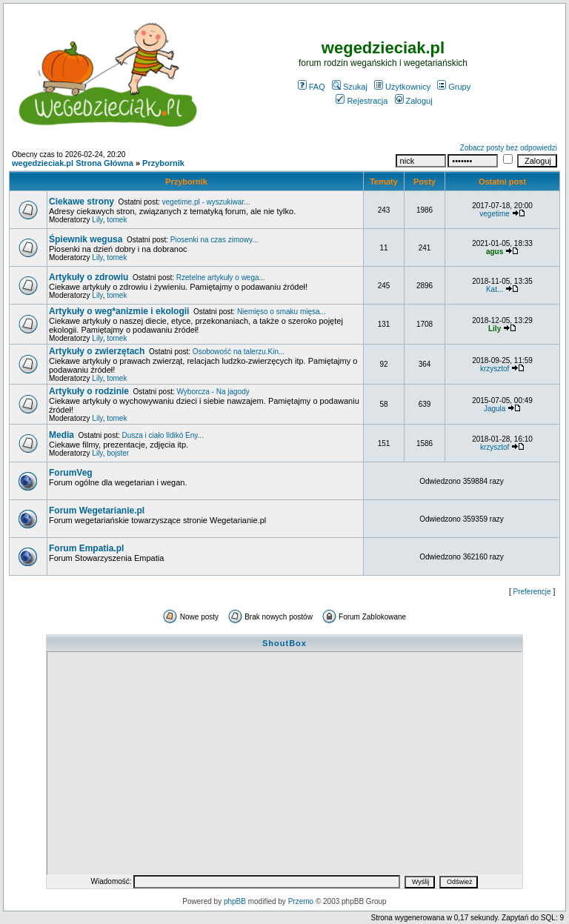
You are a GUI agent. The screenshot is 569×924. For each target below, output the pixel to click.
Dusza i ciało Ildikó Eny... (163, 435)
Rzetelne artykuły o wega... (221, 277)
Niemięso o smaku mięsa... (282, 312)
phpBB (235, 901)
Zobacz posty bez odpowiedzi (509, 148)
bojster (118, 453)
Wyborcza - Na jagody (213, 392)
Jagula (495, 409)
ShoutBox (284, 643)
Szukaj (350, 87)
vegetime (495, 214)
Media (61, 435)
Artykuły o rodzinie (89, 391)
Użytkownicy (402, 87)
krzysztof (495, 369)
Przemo (301, 901)
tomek (117, 220)
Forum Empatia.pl (86, 548)
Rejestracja (362, 101)
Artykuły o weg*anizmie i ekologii (119, 311)
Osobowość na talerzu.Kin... (239, 352)
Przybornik (163, 163)
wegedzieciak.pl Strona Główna (73, 163)
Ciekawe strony (81, 202)
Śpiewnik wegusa (86, 239)
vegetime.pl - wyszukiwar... (206, 202)
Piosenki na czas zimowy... (214, 240)
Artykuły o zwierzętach (97, 351)
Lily (97, 220)
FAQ (312, 87)
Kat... (495, 289)
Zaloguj (414, 101)
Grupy (454, 87)
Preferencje (532, 592)
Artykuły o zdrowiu (89, 277)
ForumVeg (71, 473)
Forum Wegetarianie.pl (97, 511)
